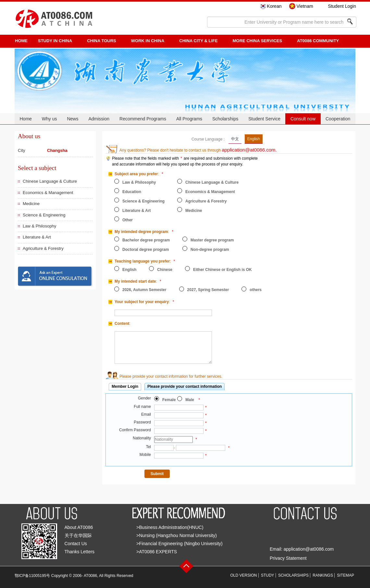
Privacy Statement (288, 558)
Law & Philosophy (39, 226)
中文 (235, 139)
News (73, 119)
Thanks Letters (80, 552)
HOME (21, 41)
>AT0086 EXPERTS (157, 552)
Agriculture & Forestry (43, 248)
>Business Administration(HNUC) (170, 527)
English (254, 139)
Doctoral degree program (146, 250)
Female (169, 400)
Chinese (165, 270)
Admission (99, 119)
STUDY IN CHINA (55, 41)
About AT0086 (79, 527)
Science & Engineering (44, 215)
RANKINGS (323, 575)
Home (25, 119)
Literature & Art (37, 237)
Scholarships (225, 119)
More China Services (257, 41)
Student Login (342, 6)
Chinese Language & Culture (50, 181)
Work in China (148, 41)
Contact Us (76, 544)
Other (128, 220)
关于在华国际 (78, 535)
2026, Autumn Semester (144, 290)
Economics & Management (48, 193)
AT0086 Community (318, 41)
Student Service (264, 119)
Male (190, 400)
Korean (274, 6)
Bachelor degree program (146, 240)
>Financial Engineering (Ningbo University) (179, 544)
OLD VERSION (244, 575)
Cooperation (338, 119)
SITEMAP (345, 575)
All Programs (189, 119)
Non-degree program (210, 250)
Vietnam (305, 6)
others (256, 290)
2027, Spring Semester (208, 290)
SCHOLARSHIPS (293, 575)
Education (132, 192)
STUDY (268, 575)
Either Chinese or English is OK (222, 270)
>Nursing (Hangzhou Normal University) (177, 535)
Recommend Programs (143, 119)
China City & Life (198, 41)
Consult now (303, 119)
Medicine (31, 204)
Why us (49, 119)
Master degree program (212, 240)
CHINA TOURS (102, 41)
